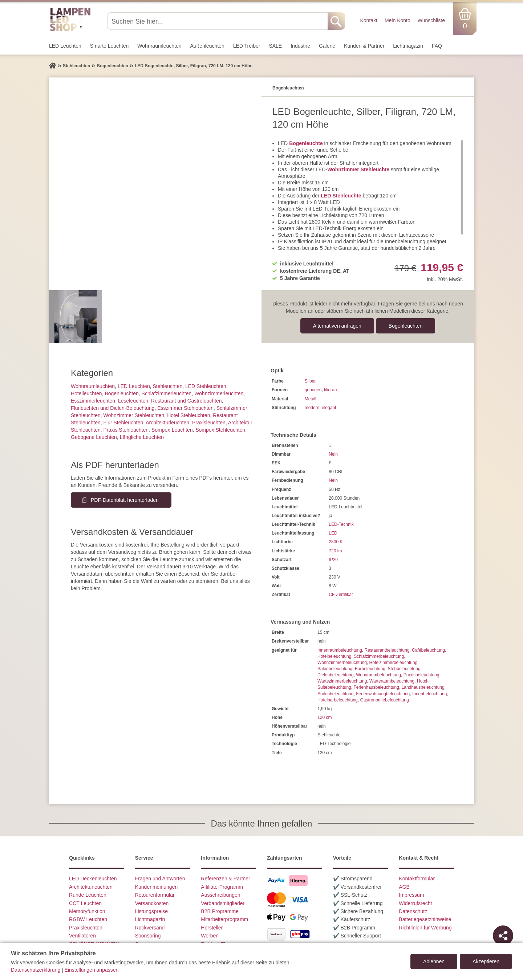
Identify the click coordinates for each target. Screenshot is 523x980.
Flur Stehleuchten (123, 423)
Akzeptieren (486, 961)
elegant (329, 408)
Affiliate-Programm (222, 887)
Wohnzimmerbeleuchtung (342, 663)
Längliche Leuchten (142, 437)
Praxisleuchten (209, 423)
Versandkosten (152, 903)
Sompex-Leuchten (172, 430)
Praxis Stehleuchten (126, 430)
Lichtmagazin (408, 46)
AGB (404, 887)
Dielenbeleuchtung (335, 675)
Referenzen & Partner (225, 879)
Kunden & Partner (364, 46)
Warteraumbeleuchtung (392, 681)
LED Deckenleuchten (93, 879)
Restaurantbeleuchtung (387, 650)
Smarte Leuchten (110, 46)
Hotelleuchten (86, 393)
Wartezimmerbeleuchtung (342, 681)
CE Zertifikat (341, 595)
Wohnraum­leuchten (159, 46)
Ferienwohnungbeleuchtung (383, 694)
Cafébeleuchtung (428, 650)
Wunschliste (431, 20)
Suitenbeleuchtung (335, 694)
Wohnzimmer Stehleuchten (134, 415)
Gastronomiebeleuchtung (384, 700)
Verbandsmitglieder (223, 903)
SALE (275, 46)
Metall (311, 399)
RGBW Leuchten (88, 919)
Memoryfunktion (87, 911)
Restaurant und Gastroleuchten (187, 401)
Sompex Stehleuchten (220, 430)
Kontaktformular (417, 879)
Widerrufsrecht (415, 903)
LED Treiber (247, 46)
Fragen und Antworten (160, 879)
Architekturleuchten (91, 887)
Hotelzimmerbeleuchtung (394, 663)
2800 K (336, 542)
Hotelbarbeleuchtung (338, 700)
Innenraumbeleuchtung (340, 650)
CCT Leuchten (85, 903)
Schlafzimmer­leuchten (167, 393)
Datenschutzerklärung (36, 970)
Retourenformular (155, 895)
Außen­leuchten (207, 46)
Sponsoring (148, 936)
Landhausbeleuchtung (423, 687)
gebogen (313, 390)
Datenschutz (413, 911)
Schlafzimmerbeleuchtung (379, 656)
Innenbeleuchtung (429, 694)
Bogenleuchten (406, 326)
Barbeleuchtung (370, 669)
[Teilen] (503, 936)
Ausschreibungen (220, 895)
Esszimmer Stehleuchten (185, 408)
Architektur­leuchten (167, 423)
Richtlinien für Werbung (425, 928)
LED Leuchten (65, 46)
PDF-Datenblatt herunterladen (125, 500)
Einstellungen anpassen (92, 970)
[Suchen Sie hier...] (218, 21)
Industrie (300, 46)
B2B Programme (220, 911)
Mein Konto (398, 20)
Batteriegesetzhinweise (425, 919)
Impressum (411, 895)
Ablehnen (434, 961)
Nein (333, 454)
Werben (210, 936)
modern (312, 408)
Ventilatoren (82, 936)
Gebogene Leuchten (94, 437)
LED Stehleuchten (206, 386)
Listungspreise (151, 911)
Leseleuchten (133, 401)
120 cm (325, 717)
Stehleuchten (167, 386)
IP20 (333, 560)
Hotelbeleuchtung (334, 656)
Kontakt (368, 20)
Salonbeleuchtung (335, 669)
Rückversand (150, 928)
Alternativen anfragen (337, 326)
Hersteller (212, 928)
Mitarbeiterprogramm (224, 919)
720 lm (335, 551)
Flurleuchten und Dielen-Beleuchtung (113, 408)
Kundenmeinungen (157, 887)
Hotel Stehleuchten (188, 415)
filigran (330, 390)
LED (333, 533)
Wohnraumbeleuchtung (378, 675)
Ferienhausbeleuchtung (376, 687)
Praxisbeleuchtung (421, 675)
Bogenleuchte (306, 143)
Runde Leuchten (88, 895)
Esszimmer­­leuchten (93, 401)
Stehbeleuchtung (404, 669)
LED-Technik (341, 524)
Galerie (327, 46)
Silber (310, 381)
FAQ (437, 46)
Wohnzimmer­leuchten (219, 393)
